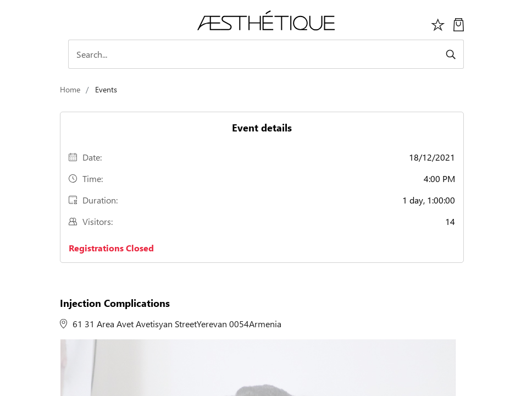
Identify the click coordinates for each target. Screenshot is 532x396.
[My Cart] (459, 23)
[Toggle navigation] (74, 23)
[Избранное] (438, 23)
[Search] (266, 54)
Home (70, 89)
